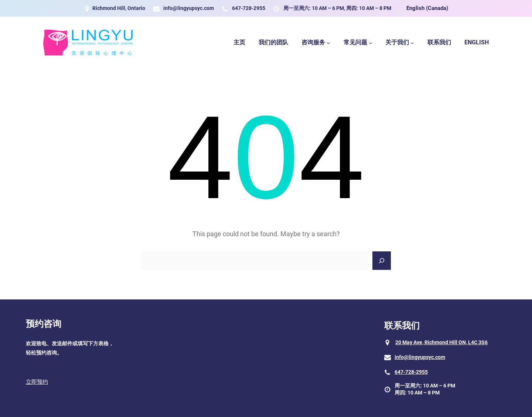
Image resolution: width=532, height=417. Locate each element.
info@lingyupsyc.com (189, 8)
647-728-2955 (249, 8)
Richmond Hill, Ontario (119, 8)
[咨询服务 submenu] (328, 43)
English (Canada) (427, 8)
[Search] (382, 261)
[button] (70, 383)
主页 (239, 42)
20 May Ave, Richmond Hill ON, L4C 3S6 (441, 342)
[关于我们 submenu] (412, 43)
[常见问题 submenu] (371, 43)
